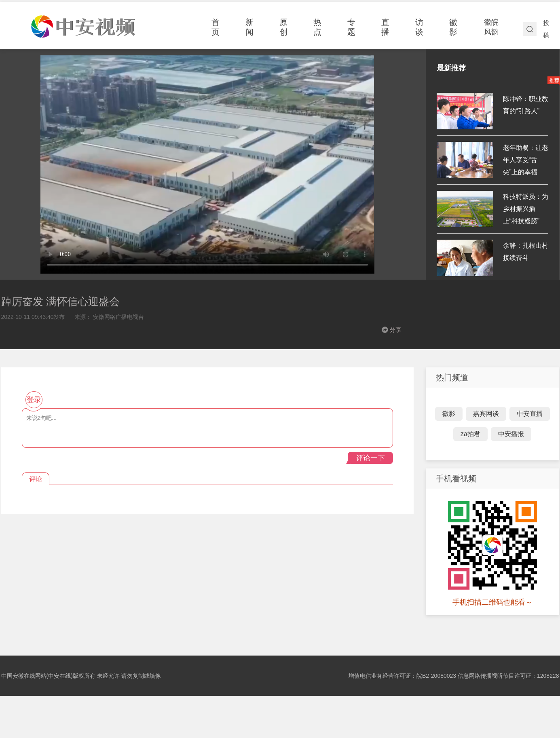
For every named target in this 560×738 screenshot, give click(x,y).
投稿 (546, 29)
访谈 (419, 27)
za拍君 (470, 434)
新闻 (249, 27)
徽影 (453, 27)
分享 (395, 330)
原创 (283, 27)
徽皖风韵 (491, 27)
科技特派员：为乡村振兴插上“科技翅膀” (526, 209)
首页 (216, 27)
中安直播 (530, 414)
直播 (385, 27)
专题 (351, 27)
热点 (317, 27)
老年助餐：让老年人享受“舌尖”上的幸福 (526, 160)
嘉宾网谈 (486, 414)
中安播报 (511, 434)
